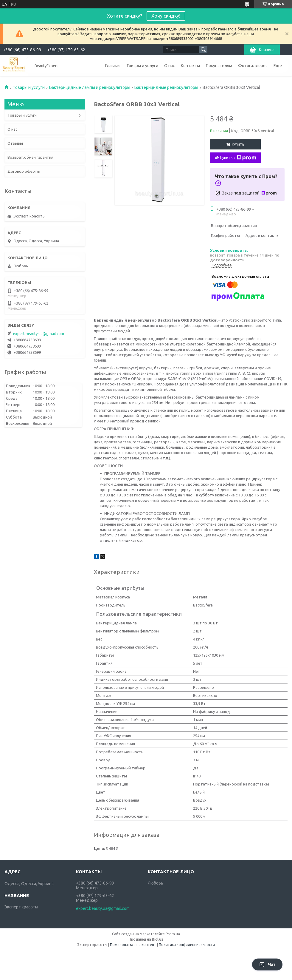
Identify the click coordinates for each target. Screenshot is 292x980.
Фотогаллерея (253, 66)
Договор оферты (24, 171)
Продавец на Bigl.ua (146, 939)
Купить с (238, 158)
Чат (267, 964)
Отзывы (15, 143)
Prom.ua (173, 934)
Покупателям (219, 66)
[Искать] (203, 50)
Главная (113, 66)
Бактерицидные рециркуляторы (166, 87)
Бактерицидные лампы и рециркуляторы (90, 87)
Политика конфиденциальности (187, 945)
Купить (238, 144)
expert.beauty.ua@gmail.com (39, 334)
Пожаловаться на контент (133, 945)
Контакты (190, 66)
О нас (170, 66)
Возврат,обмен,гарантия (30, 157)
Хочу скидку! (166, 16)
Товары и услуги (142, 66)
